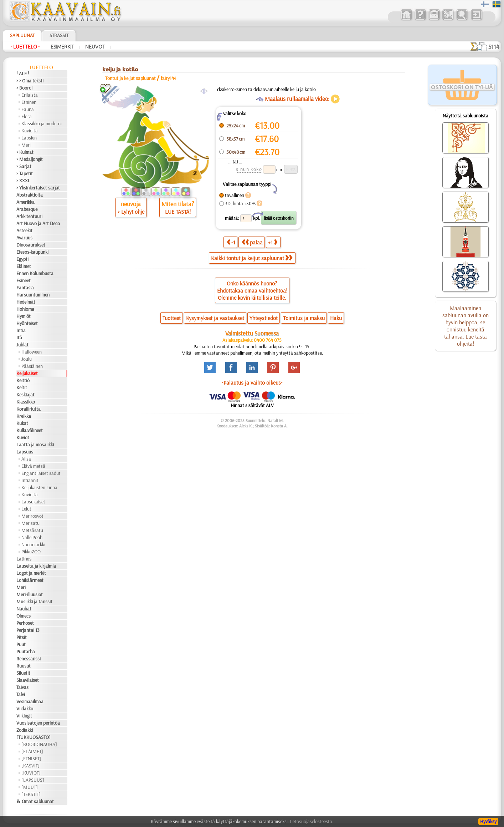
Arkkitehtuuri (29, 216)
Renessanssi (29, 659)
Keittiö (23, 380)
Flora (27, 116)
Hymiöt (24, 316)
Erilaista (30, 95)
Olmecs (24, 616)
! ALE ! (23, 73)
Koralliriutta (29, 409)
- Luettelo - (25, 47)
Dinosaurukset (31, 245)
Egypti (22, 259)
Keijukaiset (27, 373)
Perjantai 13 (28, 630)
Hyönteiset (27, 323)
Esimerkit (62, 47)
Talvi (21, 694)
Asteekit (24, 230)
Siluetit (23, 673)
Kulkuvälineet (30, 430)
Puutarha (26, 651)
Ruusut (24, 666)
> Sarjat (24, 166)
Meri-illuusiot (30, 594)
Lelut (26, 509)
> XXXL (23, 181)
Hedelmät (26, 302)
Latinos (24, 559)
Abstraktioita (30, 195)
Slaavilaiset (28, 680)
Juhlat (22, 345)
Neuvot (95, 47)
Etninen (29, 102)
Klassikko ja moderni (42, 123)
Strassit (59, 35)
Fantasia (25, 288)
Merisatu (30, 523)
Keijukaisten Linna (39, 487)
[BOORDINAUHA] (39, 744)
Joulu (27, 359)
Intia (21, 330)
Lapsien (29, 138)
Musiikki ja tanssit (34, 602)
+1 (273, 242)
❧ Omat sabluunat (35, 801)
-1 (231, 242)
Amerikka (25, 202)
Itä (19, 338)
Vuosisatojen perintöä (38, 723)
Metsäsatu (32, 530)
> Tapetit (25, 173)
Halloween (32, 352)
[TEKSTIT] (31, 794)
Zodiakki (25, 730)
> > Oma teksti (30, 81)
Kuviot (23, 437)
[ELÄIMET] (32, 751)
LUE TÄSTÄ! (178, 212)
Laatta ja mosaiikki (35, 445)
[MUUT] (30, 787)
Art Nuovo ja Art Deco (38, 223)
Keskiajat (25, 395)
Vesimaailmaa (30, 701)
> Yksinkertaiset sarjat (38, 188)
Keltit (22, 387)
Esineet (24, 280)
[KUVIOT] (31, 773)
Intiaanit (30, 480)
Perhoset (25, 623)
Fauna (28, 109)
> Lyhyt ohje (131, 212)
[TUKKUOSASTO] (34, 737)
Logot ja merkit (31, 573)
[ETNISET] (31, 758)
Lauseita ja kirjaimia (36, 566)
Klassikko (26, 402)
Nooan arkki (33, 544)
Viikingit (24, 716)
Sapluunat (22, 35)
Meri (26, 145)
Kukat (22, 423)
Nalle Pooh (32, 537)
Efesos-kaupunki (32, 252)
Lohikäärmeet (30, 580)
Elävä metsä (33, 466)
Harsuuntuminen (33, 295)
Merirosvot (32, 516)
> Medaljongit (30, 159)
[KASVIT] (30, 766)
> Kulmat (25, 152)
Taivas (22, 687)
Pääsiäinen (32, 366)
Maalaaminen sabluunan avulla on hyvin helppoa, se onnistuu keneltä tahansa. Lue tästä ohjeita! (466, 326)
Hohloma (25, 309)
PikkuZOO (31, 552)
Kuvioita (30, 131)
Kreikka (24, 416)
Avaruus (24, 238)
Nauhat (24, 609)
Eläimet (24, 266)
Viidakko (25, 709)
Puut (21, 644)
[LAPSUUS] (33, 780)
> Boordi (24, 88)
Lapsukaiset (33, 502)
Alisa (26, 459)
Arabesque (27, 209)
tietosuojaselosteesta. (312, 821)
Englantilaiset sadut (41, 473)
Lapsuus (25, 452)
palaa (252, 242)
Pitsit (22, 637)
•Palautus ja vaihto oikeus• (252, 382)
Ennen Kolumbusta (35, 273)
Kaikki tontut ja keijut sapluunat (252, 258)
